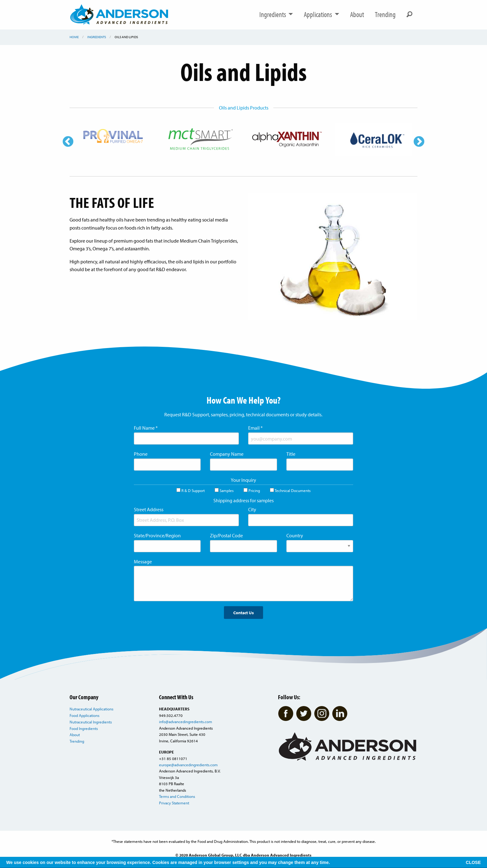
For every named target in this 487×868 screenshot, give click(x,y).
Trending (385, 14)
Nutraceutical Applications (91, 709)
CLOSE (473, 862)
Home (74, 37)
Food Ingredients (84, 728)
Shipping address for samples (243, 500)
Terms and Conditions (177, 796)
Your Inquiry (243, 480)
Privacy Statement (174, 803)
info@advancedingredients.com (186, 722)
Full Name (146, 428)
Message (143, 562)
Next (419, 142)
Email (255, 428)
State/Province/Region (157, 535)
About (357, 14)
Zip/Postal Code (226, 535)
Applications (321, 14)
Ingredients (276, 14)
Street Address (149, 509)
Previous (68, 142)
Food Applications (84, 715)
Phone (141, 454)
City (252, 509)
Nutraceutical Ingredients (91, 722)
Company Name (227, 454)
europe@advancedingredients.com (188, 765)
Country (295, 535)
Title (291, 454)
